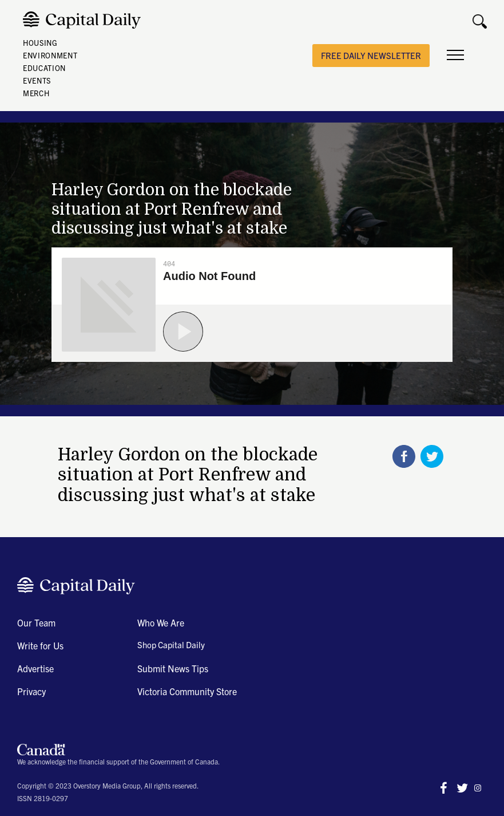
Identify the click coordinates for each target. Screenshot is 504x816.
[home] (85, 20)
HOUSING (40, 43)
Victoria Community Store (187, 691)
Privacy (31, 691)
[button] (455, 56)
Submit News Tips (173, 668)
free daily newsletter (371, 55)
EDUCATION (44, 68)
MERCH (36, 93)
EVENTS (37, 80)
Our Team (36, 622)
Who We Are (161, 622)
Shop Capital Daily (171, 644)
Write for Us (40, 645)
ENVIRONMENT (50, 55)
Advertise (35, 668)
